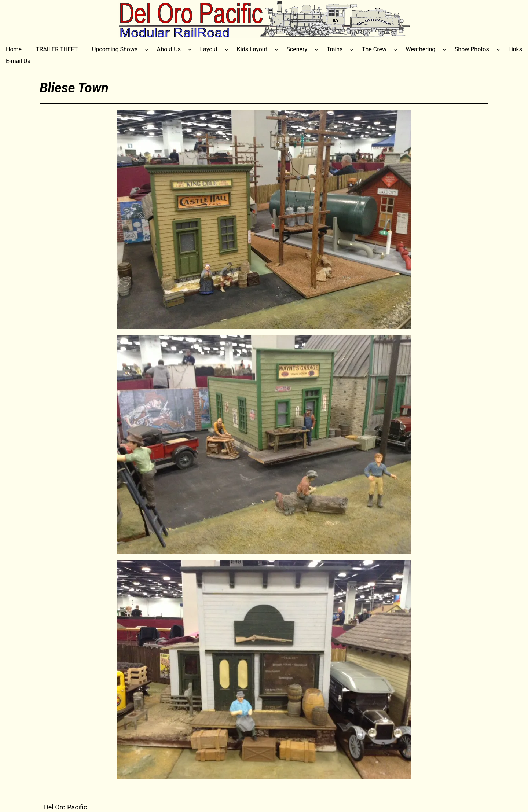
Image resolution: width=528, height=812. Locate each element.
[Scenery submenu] (316, 49)
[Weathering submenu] (444, 49)
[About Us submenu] (190, 49)
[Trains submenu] (352, 49)
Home (14, 49)
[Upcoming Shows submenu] (147, 49)
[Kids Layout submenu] (276, 49)
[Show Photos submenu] (498, 49)
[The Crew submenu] (396, 49)
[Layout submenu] (227, 49)
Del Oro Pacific (65, 807)
